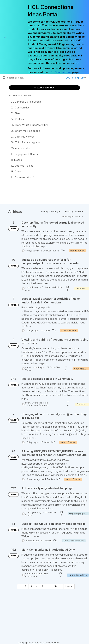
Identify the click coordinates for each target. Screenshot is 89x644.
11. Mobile (46, 331)
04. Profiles (49, 479)
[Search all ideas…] (27, 78)
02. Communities (37, 404)
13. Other (45, 442)
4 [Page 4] (37, 586)
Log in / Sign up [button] (76, 78)
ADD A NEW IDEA (44, 88)
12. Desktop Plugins (49, 251)
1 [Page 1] (20, 586)
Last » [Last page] (69, 586)
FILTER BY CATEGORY (18, 96)
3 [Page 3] (31, 586)
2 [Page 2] (26, 586)
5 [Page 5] (43, 586)
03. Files (44, 405)
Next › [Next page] (58, 586)
